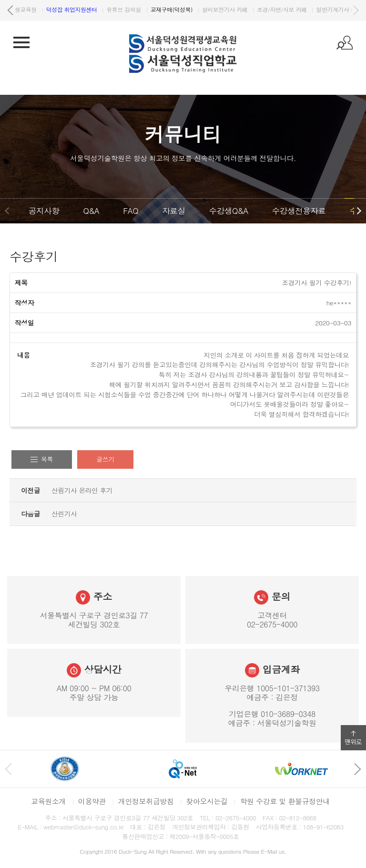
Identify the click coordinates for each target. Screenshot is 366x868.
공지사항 (44, 211)
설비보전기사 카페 (313, 9)
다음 (356, 10)
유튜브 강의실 (212, 9)
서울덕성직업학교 (45, 9)
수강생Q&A (229, 211)
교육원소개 (48, 801)
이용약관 (92, 801)
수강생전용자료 (299, 211)
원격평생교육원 (102, 9)
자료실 (173, 211)
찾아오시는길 (207, 801)
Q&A (91, 211)
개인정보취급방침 (146, 801)
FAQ (131, 211)
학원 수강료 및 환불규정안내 (285, 801)
